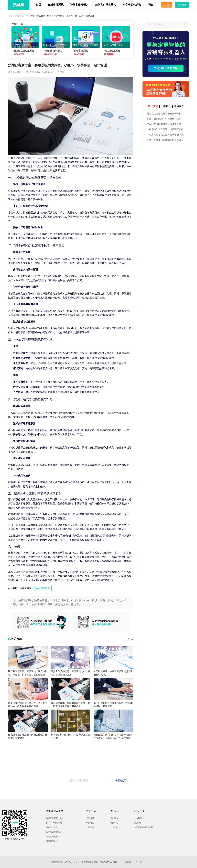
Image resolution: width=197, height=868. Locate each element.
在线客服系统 (56, 5)
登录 (167, 5)
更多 (131, 639)
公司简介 (114, 818)
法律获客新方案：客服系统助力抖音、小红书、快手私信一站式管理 (62, 16)
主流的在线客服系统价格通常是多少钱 (166, 124)
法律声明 (127, 862)
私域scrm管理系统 (54, 823)
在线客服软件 (21, 16)
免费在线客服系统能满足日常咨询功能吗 (166, 140)
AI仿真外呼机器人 (106, 5)
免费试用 (182, 5)
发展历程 (114, 827)
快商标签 (90, 823)
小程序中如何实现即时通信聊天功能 (165, 129)
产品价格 (90, 827)
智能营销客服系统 (54, 832)
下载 (150, 5)
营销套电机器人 (53, 837)
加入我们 (138, 823)
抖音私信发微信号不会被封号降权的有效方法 (166, 114)
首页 (39, 5)
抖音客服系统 (52, 841)
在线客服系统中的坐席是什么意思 (164, 119)
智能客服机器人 (79, 5)
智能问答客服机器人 (55, 818)
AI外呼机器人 (52, 827)
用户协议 (140, 862)
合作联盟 (138, 818)
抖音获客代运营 (132, 5)
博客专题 (90, 818)
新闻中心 (114, 823)
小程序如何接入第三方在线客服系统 (165, 135)
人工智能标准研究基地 (144, 827)
